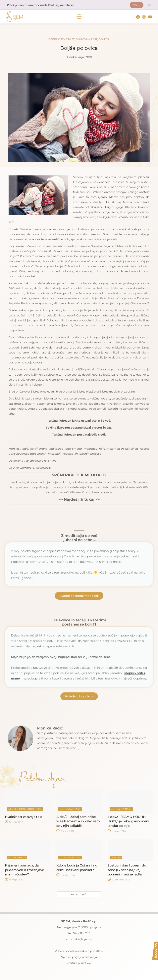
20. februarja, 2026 (119, 880)
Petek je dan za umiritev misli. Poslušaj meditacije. (43, 5)
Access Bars (17, 858)
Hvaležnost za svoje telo (24, 817)
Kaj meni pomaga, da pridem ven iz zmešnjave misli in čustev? (25, 870)
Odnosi (104, 40)
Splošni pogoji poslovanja (79, 957)
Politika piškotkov (79, 963)
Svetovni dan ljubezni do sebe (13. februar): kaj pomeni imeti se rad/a (127, 870)
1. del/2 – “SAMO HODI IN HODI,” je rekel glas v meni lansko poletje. (128, 822)
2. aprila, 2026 (65, 876)
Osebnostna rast (61, 40)
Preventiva (49, 461)
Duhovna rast (86, 40)
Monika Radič (18, 449)
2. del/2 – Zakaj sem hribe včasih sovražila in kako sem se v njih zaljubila (78, 822)
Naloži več (79, 895)
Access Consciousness (25, 809)
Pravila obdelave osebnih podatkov (79, 952)
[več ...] (75, 749)
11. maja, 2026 (14, 823)
